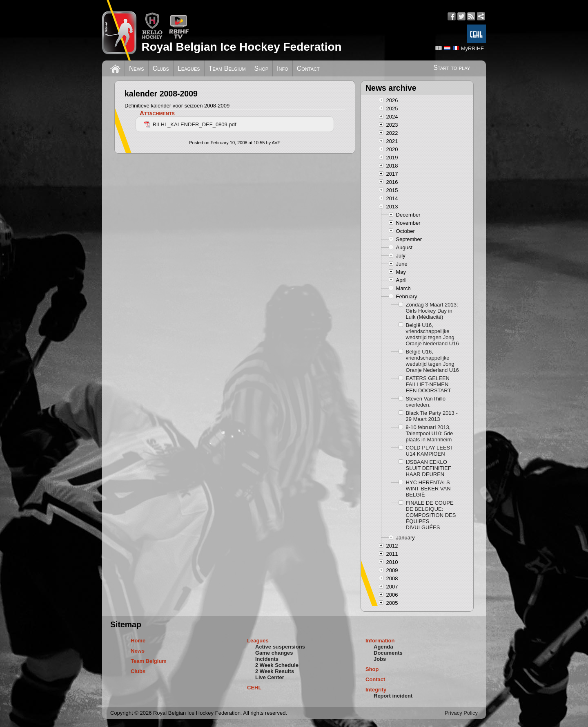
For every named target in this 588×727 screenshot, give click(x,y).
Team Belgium (227, 68)
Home (138, 641)
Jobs (380, 659)
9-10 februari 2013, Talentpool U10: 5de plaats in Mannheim (430, 433)
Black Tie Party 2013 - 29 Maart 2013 (432, 416)
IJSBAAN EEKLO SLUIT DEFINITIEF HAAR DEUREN (429, 468)
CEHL (254, 688)
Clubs (161, 68)
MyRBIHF (472, 48)
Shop (262, 68)
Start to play (452, 68)
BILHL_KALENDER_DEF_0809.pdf (190, 124)
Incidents (267, 659)
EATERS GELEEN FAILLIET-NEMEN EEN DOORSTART (429, 384)
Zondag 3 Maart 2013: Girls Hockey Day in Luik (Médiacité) (432, 311)
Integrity (376, 690)
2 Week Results (275, 671)
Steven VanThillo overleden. (426, 402)
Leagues (189, 68)
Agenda (383, 647)
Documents (388, 653)
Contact (308, 68)
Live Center (270, 677)
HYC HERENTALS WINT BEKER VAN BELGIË (428, 489)
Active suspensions (280, 647)
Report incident (393, 696)
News (137, 68)
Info (283, 68)
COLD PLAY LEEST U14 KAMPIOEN (430, 451)
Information (380, 641)
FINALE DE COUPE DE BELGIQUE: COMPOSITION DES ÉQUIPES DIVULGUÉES (431, 515)
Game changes (274, 653)
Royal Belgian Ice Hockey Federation (241, 47)
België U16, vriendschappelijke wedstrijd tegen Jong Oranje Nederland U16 (432, 334)
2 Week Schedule (277, 665)
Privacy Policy (461, 713)
